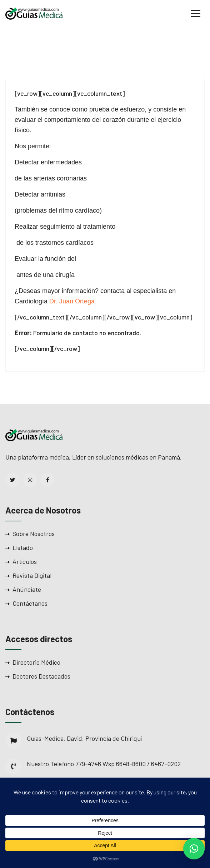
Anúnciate (27, 589)
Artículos (25, 561)
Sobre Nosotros (34, 534)
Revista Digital (32, 575)
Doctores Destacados (41, 676)
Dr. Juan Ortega (73, 301)
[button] (194, 849)
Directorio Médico (36, 662)
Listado (23, 547)
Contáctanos (30, 603)
